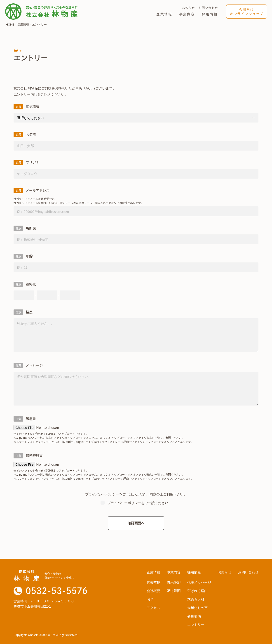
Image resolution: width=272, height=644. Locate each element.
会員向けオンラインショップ (247, 11)
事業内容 (187, 14)
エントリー (196, 624)
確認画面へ (136, 522)
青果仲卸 (174, 581)
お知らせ (189, 7)
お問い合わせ (208, 7)
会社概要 (153, 590)
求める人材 (196, 598)
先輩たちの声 (197, 607)
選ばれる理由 (197, 590)
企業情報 (164, 14)
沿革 (150, 598)
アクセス (153, 607)
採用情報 (210, 14)
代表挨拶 (153, 581)
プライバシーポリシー (102, 493)
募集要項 (194, 615)
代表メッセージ (199, 581)
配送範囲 (174, 590)
